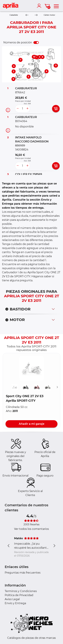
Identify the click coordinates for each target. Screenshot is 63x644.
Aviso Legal (12, 599)
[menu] (56, 6)
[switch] (36, 43)
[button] (32, 368)
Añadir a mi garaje (32, 424)
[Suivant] (57, 387)
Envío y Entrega (15, 603)
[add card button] (56, 109)
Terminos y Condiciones (21, 591)
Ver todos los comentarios (32, 529)
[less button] (18, 109)
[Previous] (27, 15)
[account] (40, 6)
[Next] (36, 15)
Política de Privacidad (19, 595)
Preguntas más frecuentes (23, 573)
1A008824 (22, 150)
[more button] (27, 109)
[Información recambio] (8, 110)
